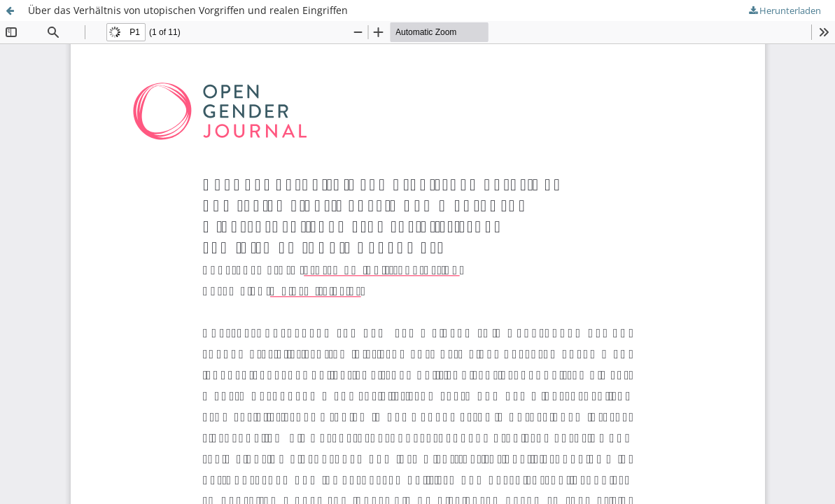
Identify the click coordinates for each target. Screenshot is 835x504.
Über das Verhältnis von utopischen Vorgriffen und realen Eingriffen (188, 10)
